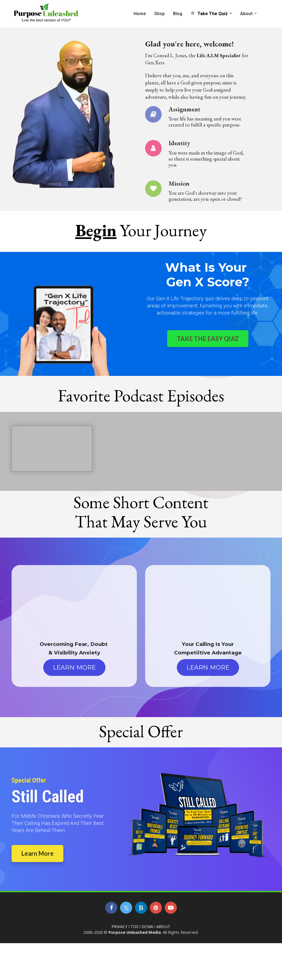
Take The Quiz (209, 14)
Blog (178, 14)
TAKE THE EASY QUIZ (208, 339)
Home (140, 14)
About (246, 14)
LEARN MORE (74, 667)
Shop (159, 14)
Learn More (37, 853)
